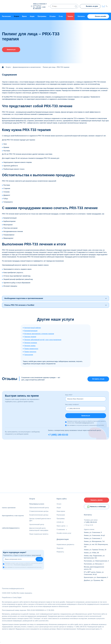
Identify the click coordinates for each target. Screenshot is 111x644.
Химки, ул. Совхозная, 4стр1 (94, 536)
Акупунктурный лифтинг (33, 328)
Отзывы (53, 16)
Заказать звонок (96, 501)
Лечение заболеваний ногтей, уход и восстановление (43, 340)
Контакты (81, 16)
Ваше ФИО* (69, 395)
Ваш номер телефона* (72, 405)
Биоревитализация (31, 331)
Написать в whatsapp (96, 507)
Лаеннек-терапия (30, 337)
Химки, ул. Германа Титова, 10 (95, 550)
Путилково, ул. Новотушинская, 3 (96, 562)
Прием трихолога (30, 352)
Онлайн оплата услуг (64, 534)
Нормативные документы (65, 545)
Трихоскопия (29, 355)
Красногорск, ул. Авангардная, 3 (96, 578)
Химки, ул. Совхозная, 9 (93, 533)
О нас (61, 16)
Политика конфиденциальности (13, 589)
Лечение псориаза (31, 343)
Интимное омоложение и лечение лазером (39, 334)
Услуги (32, 499)
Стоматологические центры (39, 512)
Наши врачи (61, 512)
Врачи (24, 16)
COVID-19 (60, 523)
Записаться (11, 50)
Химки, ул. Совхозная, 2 (93, 539)
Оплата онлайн (98, 16)
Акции (32, 16)
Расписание (6, 16)
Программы (42, 16)
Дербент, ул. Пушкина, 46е (94, 581)
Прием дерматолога (31, 349)
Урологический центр (37, 525)
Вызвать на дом (90, 6)
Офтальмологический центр (39, 508)
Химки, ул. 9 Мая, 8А (91, 553)
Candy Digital (17, 598)
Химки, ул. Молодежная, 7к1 (94, 542)
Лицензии (60, 549)
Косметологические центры (39, 515)
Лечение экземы (30, 346)
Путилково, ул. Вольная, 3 (94, 565)
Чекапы (70, 16)
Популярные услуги (37, 504)
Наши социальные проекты (39, 534)
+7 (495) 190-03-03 (58, 435)
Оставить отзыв (98, 379)
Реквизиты (60, 552)
